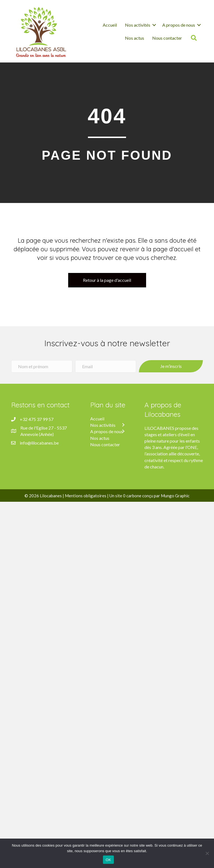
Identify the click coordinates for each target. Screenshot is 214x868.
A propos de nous (179, 25)
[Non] (207, 853)
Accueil (110, 25)
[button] (123, 425)
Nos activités (138, 25)
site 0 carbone (128, 496)
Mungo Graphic (175, 496)
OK (108, 860)
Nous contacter (168, 38)
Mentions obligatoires (86, 496)
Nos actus (135, 38)
